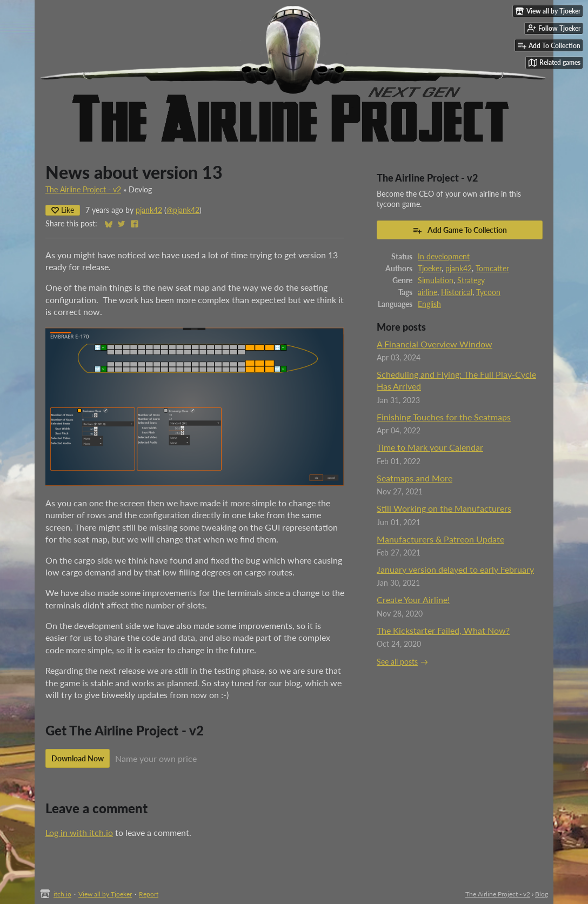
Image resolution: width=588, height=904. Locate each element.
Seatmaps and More (415, 478)
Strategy (471, 280)
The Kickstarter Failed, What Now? (443, 630)
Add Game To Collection (460, 230)
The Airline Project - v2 (83, 190)
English (429, 304)
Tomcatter (492, 269)
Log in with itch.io (79, 832)
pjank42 (149, 210)
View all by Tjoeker (105, 894)
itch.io (62, 894)
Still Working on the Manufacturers (444, 508)
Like (63, 210)
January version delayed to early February (455, 569)
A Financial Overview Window (435, 344)
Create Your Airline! (413, 600)
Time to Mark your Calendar (430, 447)
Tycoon (488, 292)
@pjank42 (183, 210)
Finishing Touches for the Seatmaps (444, 417)
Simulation (436, 280)
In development (444, 257)
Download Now (78, 758)
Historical (457, 292)
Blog (542, 894)
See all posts (397, 662)
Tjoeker (430, 269)
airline (427, 292)
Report (149, 894)
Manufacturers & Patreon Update (440, 539)
